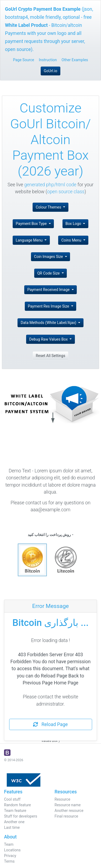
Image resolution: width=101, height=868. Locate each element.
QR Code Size (49, 273)
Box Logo (74, 224)
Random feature (18, 805)
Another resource (69, 811)
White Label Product (27, 25)
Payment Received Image (49, 290)
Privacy (10, 856)
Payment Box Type (32, 224)
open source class (66, 192)
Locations (12, 850)
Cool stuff (12, 799)
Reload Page (50, 724)
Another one (14, 822)
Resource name (68, 805)
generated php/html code (50, 185)
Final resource (67, 816)
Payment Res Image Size (49, 306)
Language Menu (29, 240)
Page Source (24, 60)
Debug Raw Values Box (49, 339)
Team (9, 844)
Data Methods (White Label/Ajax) (49, 323)
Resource (62, 799)
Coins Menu (72, 240)
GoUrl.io (51, 71)
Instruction (48, 60)
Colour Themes (49, 207)
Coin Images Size (49, 257)
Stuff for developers (21, 816)
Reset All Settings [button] (50, 356)
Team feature (15, 811)
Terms (9, 861)
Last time (12, 827)
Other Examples (75, 60)
